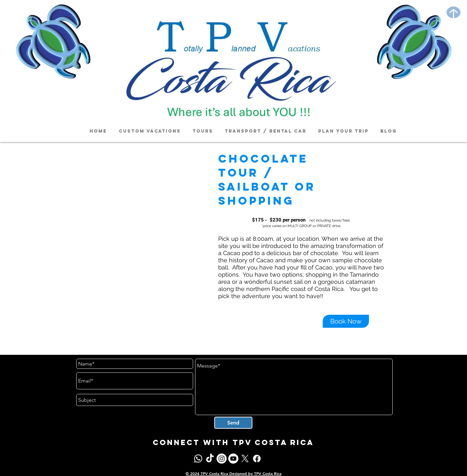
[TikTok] (210, 459)
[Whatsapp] (198, 459)
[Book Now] (346, 321)
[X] (245, 459)
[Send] (233, 423)
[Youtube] (233, 459)
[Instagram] (222, 459)
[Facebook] (257, 459)
